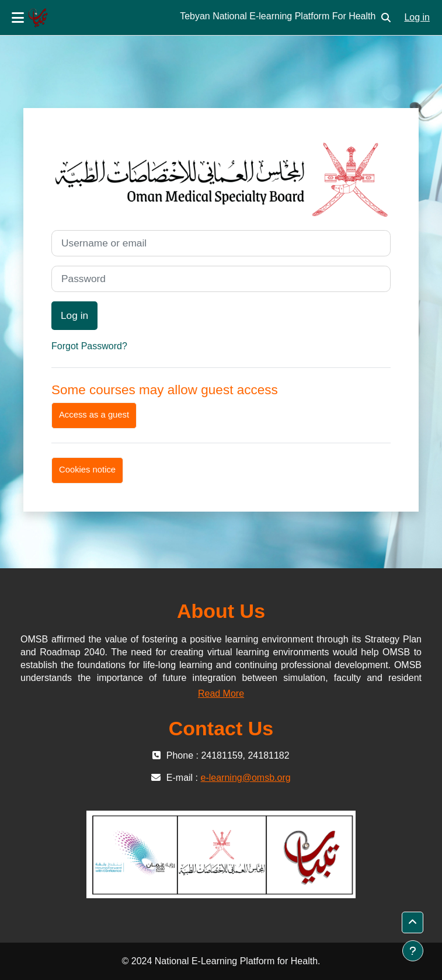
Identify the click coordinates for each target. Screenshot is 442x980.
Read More (221, 694)
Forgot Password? (89, 346)
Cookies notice (87, 470)
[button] (386, 18)
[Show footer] (413, 951)
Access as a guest (94, 415)
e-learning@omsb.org (246, 778)
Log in (417, 17)
